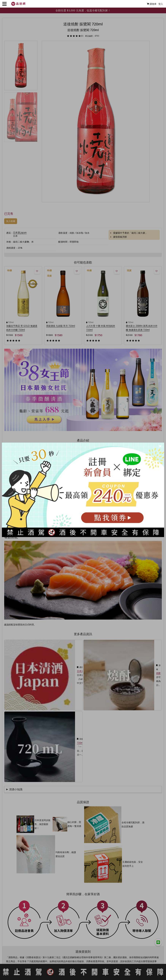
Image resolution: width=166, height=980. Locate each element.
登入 (159, 4)
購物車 (150, 4)
